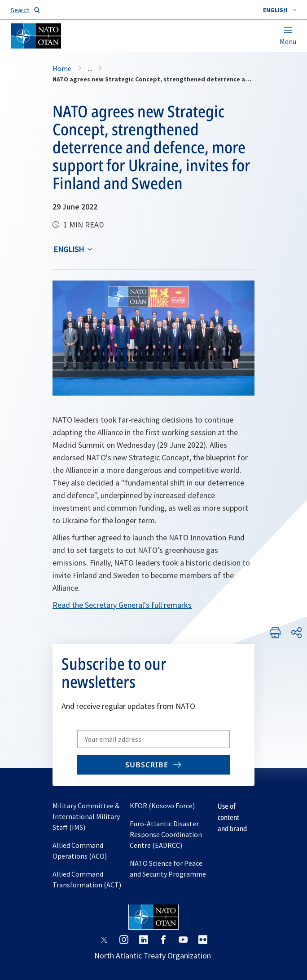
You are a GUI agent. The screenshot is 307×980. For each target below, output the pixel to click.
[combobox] (280, 10)
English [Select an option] (69, 249)
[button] (280, 10)
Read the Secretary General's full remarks (122, 605)
